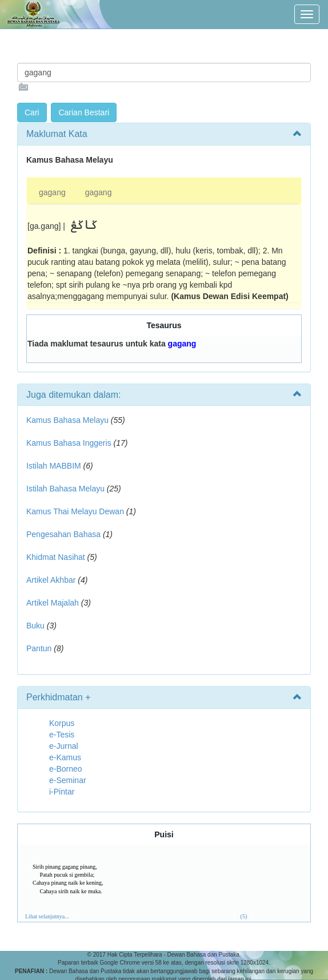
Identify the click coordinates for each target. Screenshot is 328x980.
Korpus (62, 723)
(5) (244, 916)
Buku (35, 626)
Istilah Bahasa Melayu (65, 489)
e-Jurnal (64, 746)
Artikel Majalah (53, 603)
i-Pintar (62, 792)
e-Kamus (65, 757)
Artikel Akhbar (51, 580)
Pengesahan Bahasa (63, 534)
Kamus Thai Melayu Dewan (75, 511)
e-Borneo (66, 769)
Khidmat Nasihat (56, 557)
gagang (52, 192)
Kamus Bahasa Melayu (69, 420)
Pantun (39, 648)
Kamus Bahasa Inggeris (69, 443)
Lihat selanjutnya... (47, 916)
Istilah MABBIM (54, 466)
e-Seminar (68, 780)
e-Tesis (62, 735)
